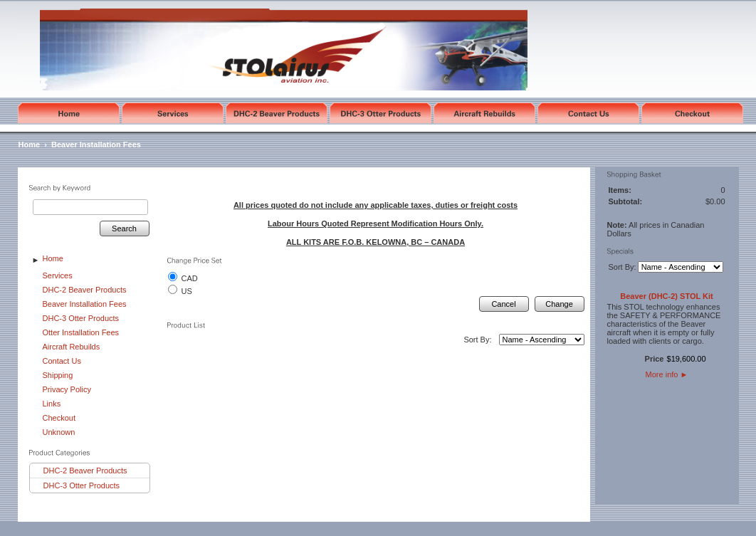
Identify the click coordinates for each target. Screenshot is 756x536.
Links (52, 404)
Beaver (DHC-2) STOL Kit (666, 296)
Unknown (59, 432)
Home (30, 144)
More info (667, 374)
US (187, 291)
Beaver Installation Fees (96, 144)
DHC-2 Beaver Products (85, 290)
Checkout (59, 418)
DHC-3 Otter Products (81, 318)
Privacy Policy (67, 389)
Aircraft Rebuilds (72, 347)
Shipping (58, 375)
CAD (190, 278)
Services (58, 275)
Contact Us (62, 361)
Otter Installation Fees (81, 332)
